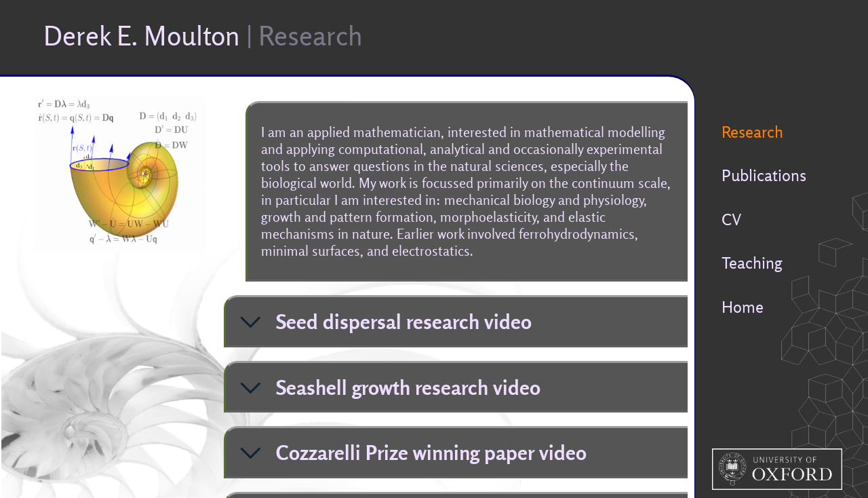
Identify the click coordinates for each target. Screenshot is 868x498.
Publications (764, 175)
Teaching (752, 263)
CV (731, 219)
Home (743, 307)
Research (752, 132)
